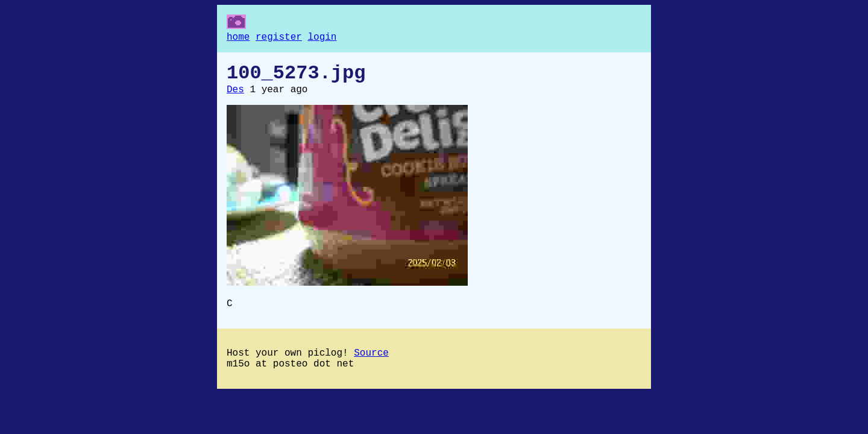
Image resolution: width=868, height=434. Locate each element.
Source (371, 365)
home (238, 39)
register (279, 39)
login (322, 39)
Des (235, 97)
